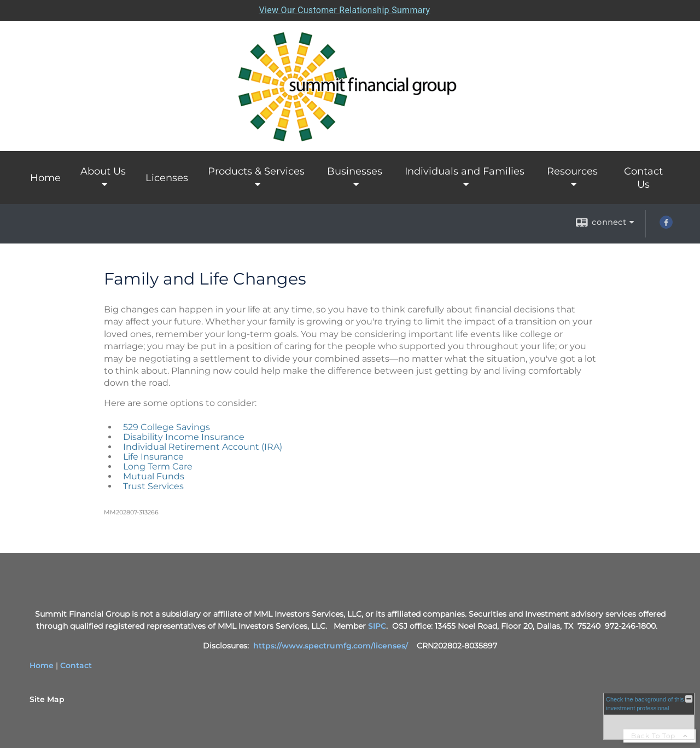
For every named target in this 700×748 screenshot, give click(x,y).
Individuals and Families (465, 171)
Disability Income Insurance (184, 437)
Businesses (355, 171)
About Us (103, 171)
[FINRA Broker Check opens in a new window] (649, 716)
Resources (572, 171)
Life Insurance (153, 457)
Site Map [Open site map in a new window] (47, 699)
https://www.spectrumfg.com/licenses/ (331, 646)
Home (45, 178)
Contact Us (643, 178)
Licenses (167, 178)
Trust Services (153, 486)
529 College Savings (167, 427)
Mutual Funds (154, 476)
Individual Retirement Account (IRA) (203, 447)
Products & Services (256, 171)
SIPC (377, 626)
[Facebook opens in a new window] (666, 226)
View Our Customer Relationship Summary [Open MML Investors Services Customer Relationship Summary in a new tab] (345, 10)
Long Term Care (158, 466)
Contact (76, 665)
